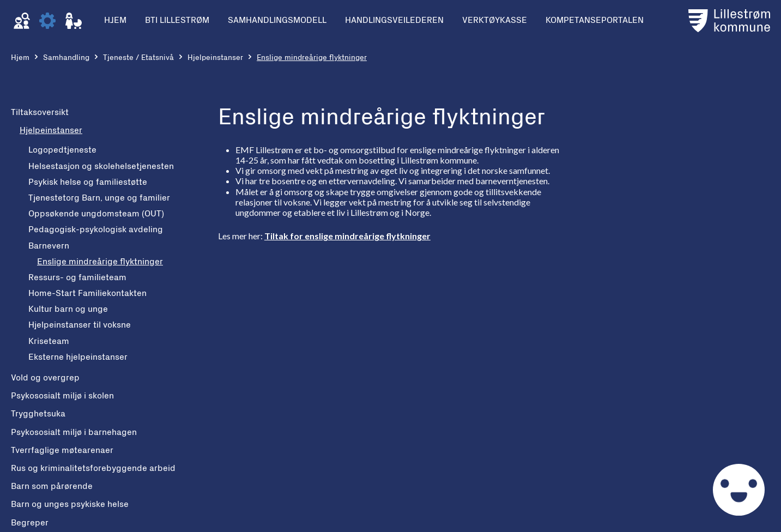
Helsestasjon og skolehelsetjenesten (101, 166)
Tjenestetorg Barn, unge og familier (99, 198)
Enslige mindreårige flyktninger (100, 262)
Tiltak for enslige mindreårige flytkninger (347, 236)
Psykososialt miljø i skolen (62, 396)
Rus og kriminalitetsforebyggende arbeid (93, 468)
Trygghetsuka (38, 414)
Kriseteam (49, 341)
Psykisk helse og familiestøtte (88, 182)
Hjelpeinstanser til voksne (80, 325)
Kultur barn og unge (68, 309)
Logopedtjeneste (62, 150)
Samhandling (66, 58)
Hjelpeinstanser (215, 58)
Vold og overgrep (45, 378)
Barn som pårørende (52, 486)
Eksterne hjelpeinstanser (78, 357)
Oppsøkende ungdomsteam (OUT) (96, 214)
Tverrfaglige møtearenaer (62, 450)
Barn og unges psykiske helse (70, 504)
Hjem (20, 58)
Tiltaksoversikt (40, 112)
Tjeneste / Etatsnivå (138, 58)
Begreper (30, 523)
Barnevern (49, 246)
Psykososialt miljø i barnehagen (74, 432)
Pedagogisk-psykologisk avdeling (96, 229)
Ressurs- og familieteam (77, 277)
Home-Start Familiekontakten (87, 293)
